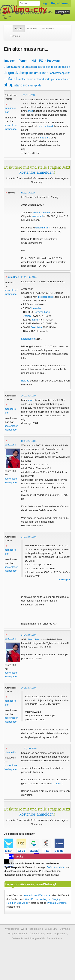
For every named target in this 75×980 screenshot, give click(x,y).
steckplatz (35, 85)
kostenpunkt (62, 73)
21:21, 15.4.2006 (29, 277)
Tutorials (15, 36)
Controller (36, 308)
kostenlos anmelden (36, 172)
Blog (50, 934)
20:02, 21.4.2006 (29, 396)
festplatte (27, 73)
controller (52, 67)
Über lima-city (37, 934)
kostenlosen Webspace (37, 895)
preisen (55, 79)
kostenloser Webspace (15, 6)
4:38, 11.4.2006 (28, 95)
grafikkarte (41, 73)
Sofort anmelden (56, 867)
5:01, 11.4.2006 (28, 193)
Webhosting (12, 929)
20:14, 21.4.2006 (29, 441)
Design (27, 316)
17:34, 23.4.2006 (29, 635)
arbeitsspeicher (14, 67)
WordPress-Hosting (13, 12)
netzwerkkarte (42, 79)
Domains (32, 12)
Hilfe (4, 18)
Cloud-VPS (46, 12)
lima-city (9, 61)
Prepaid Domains (57, 903)
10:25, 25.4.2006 (29, 688)
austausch (31, 67)
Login (45, 3)
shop (9, 85)
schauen (65, 79)
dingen (9, 73)
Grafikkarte (42, 228)
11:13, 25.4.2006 (29, 748)
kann (52, 73)
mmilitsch (14, 277)
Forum (19, 29)
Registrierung (60, 3)
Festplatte (36, 327)
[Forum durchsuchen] (29, 3)
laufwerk (11, 79)
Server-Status (55, 938)
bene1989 (10, 445)
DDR (35, 320)
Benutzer (32, 29)
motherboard (26, 79)
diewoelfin (10, 752)
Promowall (48, 29)
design (66, 67)
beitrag (42, 67)
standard (21, 85)
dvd (18, 73)
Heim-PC (37, 61)
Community (62, 12)
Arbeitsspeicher (41, 212)
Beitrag (25, 381)
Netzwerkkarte (42, 312)
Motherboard (45, 297)
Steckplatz (33, 639)
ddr (60, 67)
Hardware (53, 61)
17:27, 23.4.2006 (29, 537)
